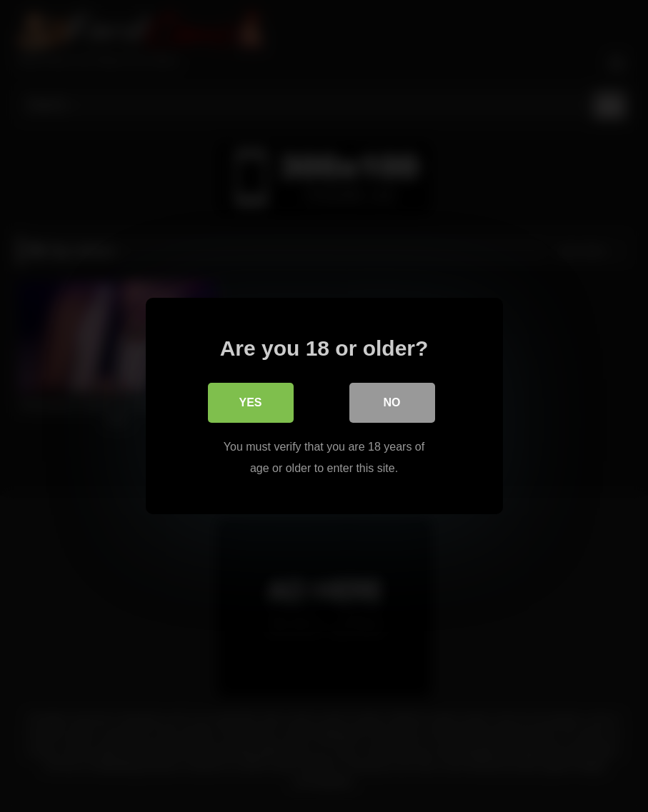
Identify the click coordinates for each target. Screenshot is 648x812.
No (392, 402)
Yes (250, 402)
